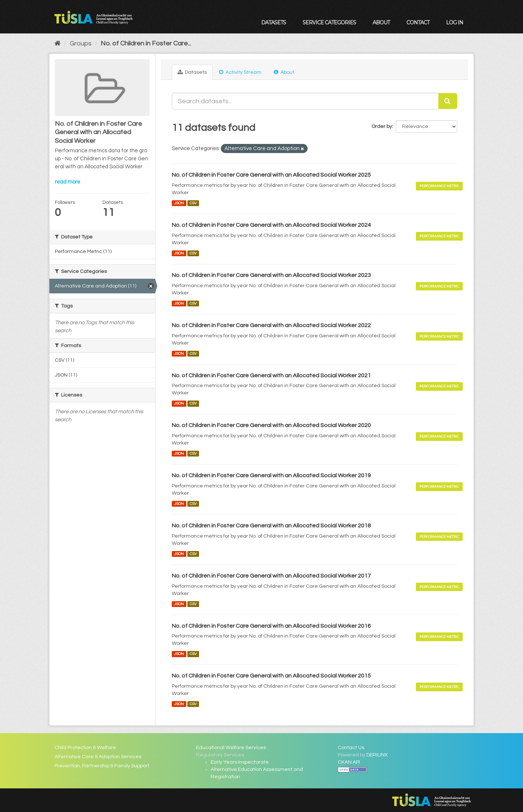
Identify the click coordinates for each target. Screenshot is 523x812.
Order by (382, 126)
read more (68, 182)
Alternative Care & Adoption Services (98, 757)
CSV (193, 203)
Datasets (273, 23)
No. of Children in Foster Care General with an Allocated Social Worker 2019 (271, 475)
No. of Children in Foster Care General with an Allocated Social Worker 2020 (271, 425)
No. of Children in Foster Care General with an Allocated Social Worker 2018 (271, 526)
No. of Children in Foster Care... (146, 43)
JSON (179, 203)
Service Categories (329, 23)
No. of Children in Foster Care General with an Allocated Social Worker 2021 (271, 375)
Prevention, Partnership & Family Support (102, 766)
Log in (455, 23)
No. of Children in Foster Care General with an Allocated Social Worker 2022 (271, 325)
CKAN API (349, 762)
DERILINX (377, 755)
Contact (418, 23)
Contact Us (351, 748)
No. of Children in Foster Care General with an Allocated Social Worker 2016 (271, 626)
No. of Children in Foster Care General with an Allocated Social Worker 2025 (271, 175)
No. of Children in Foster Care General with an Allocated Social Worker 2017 (271, 576)
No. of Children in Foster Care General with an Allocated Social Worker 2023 (271, 275)
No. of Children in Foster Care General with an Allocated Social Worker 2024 (271, 225)
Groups (81, 43)
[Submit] (448, 101)
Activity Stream (240, 72)
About (381, 23)
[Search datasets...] (305, 101)
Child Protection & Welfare (85, 748)
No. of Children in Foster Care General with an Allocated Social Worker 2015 (271, 676)
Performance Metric (439, 186)
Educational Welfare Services (231, 748)
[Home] (58, 43)
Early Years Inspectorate (240, 762)
